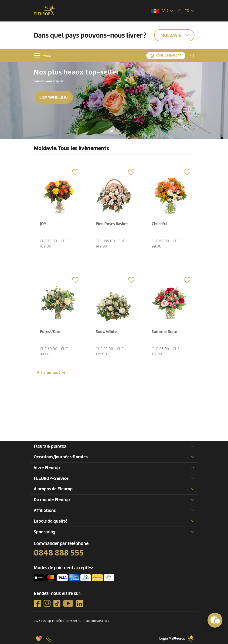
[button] (112, 131)
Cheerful (160, 224)
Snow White (106, 332)
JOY (43, 224)
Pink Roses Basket (112, 224)
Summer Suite (164, 332)
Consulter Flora (169, 56)
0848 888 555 (59, 553)
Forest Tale (50, 332)
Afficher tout (48, 373)
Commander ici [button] (54, 97)
